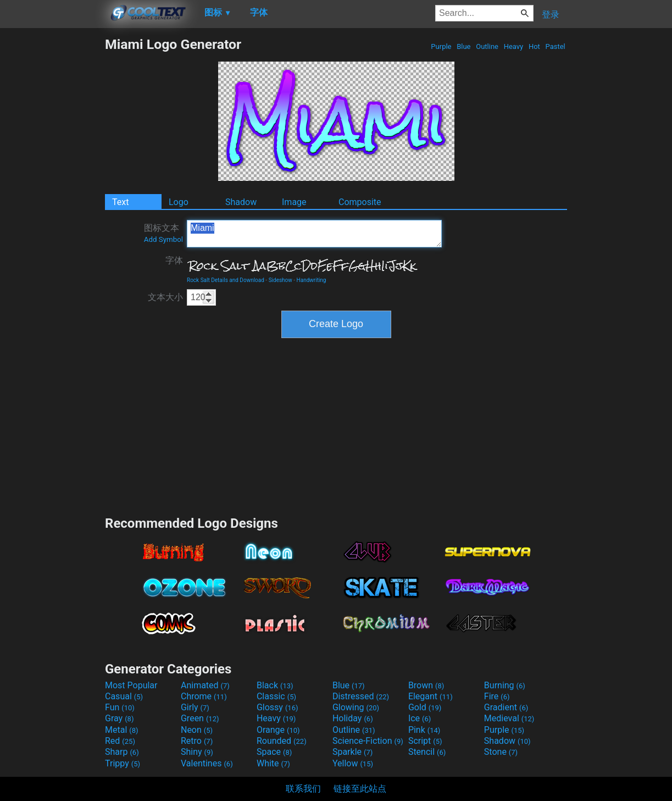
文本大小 (165, 297)
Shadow (241, 202)
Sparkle (352, 752)
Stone (501, 752)
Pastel (555, 46)
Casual (124, 696)
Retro (197, 741)
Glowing (356, 707)
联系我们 (303, 789)
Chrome (204, 696)
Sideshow (281, 280)
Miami (314, 234)
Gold (425, 707)
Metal (122, 730)
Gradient (506, 707)
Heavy (513, 46)
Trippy (123, 763)
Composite (360, 202)
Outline (487, 46)
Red (120, 741)
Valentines (207, 763)
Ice (420, 718)
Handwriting (312, 280)
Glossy (277, 707)
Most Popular (131, 685)
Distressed (361, 696)
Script (425, 741)
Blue (464, 46)
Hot (534, 46)
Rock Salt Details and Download (226, 280)
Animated (205, 685)
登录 (551, 15)
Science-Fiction (368, 741)
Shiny (197, 752)
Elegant (431, 696)
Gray (119, 718)
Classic (276, 696)
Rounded (282, 741)
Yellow (353, 763)
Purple (441, 46)
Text (120, 202)
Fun (120, 707)
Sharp (122, 752)
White (273, 763)
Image (294, 202)
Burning (505, 685)
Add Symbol (163, 239)
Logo (179, 202)
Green (200, 718)
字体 (174, 260)
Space (274, 752)
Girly (195, 707)
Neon (197, 730)
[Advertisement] (52, 201)
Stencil (427, 752)
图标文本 (163, 233)
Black (275, 685)
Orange (278, 730)
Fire (497, 696)
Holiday (353, 718)
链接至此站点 (360, 789)
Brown (426, 685)
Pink (424, 730)
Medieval (509, 718)
